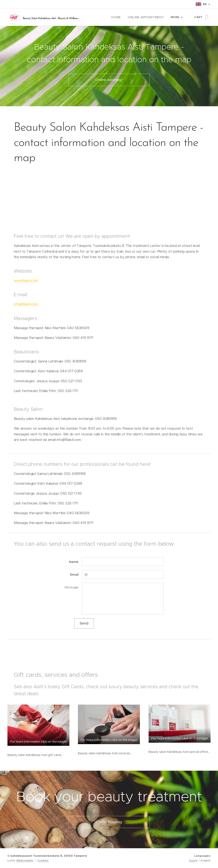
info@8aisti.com (27, 304)
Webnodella (25, 860)
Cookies (43, 860)
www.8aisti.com (26, 281)
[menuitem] (121, 17)
